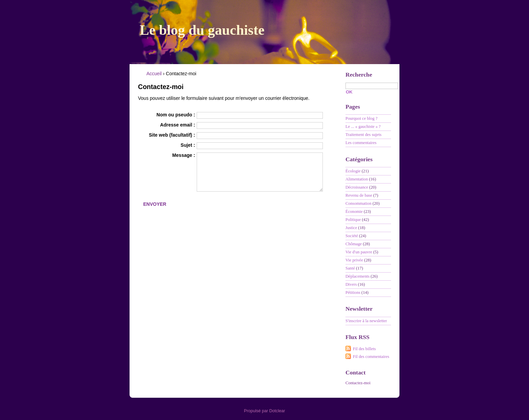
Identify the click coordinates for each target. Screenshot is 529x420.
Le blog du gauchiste (202, 30)
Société (352, 236)
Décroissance (357, 187)
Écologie (353, 171)
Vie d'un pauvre (359, 252)
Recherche (359, 75)
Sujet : (188, 145)
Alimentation (357, 179)
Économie (354, 212)
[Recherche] (372, 86)
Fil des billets (364, 349)
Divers (351, 284)
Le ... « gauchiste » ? (363, 127)
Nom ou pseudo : (176, 115)
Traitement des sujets (364, 135)
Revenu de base (359, 195)
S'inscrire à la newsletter (366, 321)
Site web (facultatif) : (172, 135)
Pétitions (353, 292)
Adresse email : (178, 125)
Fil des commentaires (371, 357)
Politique (353, 220)
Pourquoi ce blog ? (361, 118)
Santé (350, 268)
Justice (351, 228)
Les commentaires (361, 143)
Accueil (154, 74)
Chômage (354, 244)
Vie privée (354, 260)
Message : (184, 155)
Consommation (358, 203)
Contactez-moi (358, 383)
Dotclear (277, 411)
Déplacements (357, 276)
